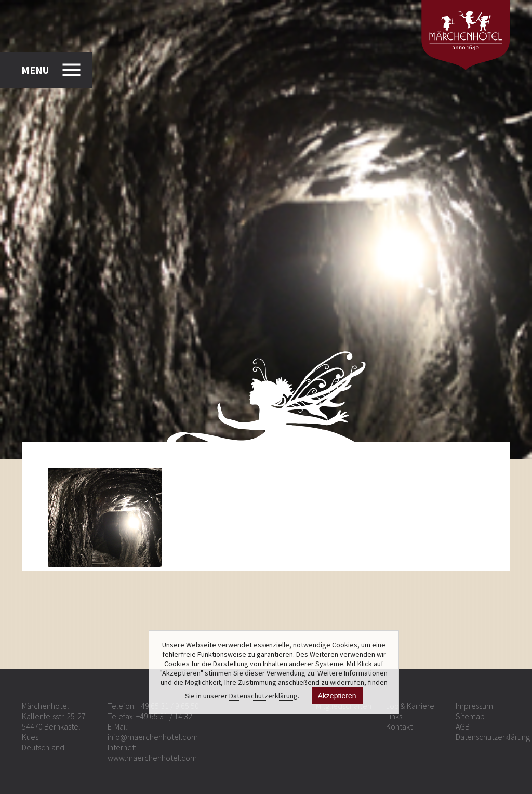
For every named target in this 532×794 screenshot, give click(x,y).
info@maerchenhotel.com (153, 737)
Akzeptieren (337, 696)
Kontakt (399, 726)
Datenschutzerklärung (493, 737)
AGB (463, 726)
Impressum (474, 706)
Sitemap (470, 716)
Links (394, 716)
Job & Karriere (410, 706)
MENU (35, 70)
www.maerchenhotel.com (152, 758)
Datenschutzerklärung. (264, 696)
